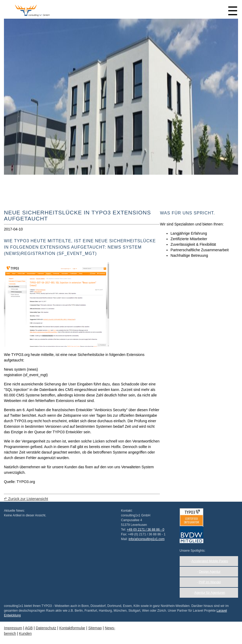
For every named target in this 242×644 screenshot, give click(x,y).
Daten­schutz (46, 628)
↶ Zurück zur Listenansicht (26, 499)
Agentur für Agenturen (210, 593)
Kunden (25, 633)
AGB (29, 628)
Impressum (13, 628)
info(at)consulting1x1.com (147, 539)
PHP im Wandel (210, 582)
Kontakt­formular (72, 628)
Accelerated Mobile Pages (210, 561)
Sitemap (95, 628)
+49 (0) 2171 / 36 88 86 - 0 (145, 530)
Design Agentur (210, 572)
